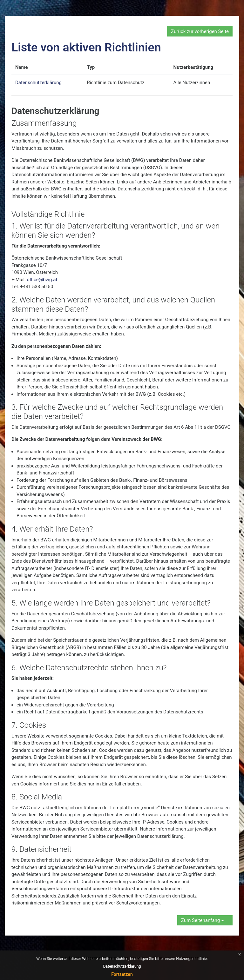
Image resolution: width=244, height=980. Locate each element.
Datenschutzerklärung (38, 83)
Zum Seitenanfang (204, 920)
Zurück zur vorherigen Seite (200, 31)
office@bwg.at (42, 280)
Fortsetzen (122, 974)
